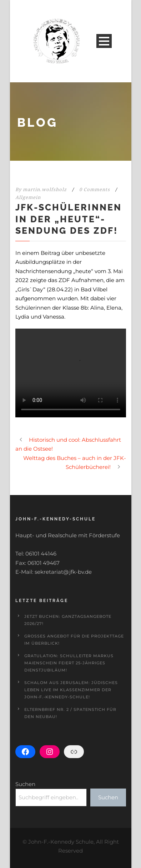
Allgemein (28, 197)
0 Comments (95, 190)
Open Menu (104, 41)
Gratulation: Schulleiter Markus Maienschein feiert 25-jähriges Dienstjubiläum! (69, 663)
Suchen (25, 784)
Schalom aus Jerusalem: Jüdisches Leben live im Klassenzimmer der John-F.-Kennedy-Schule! (71, 690)
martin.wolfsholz (45, 190)
